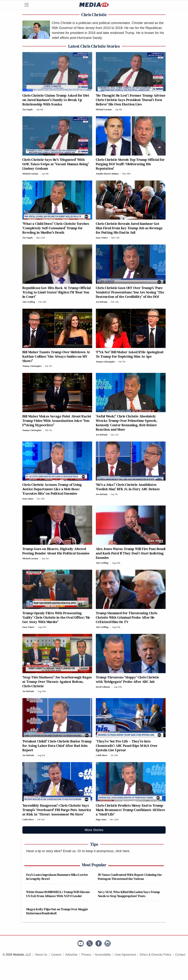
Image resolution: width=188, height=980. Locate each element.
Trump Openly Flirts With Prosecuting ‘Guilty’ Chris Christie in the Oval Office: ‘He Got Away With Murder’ (56, 617)
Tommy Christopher (32, 366)
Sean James (28, 499)
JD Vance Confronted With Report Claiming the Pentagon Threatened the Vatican (130, 877)
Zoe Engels (28, 110)
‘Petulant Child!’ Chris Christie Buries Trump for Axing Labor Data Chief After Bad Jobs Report (57, 746)
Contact (180, 955)
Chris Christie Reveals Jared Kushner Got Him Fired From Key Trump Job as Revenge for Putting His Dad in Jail (129, 228)
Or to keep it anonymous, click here (103, 851)
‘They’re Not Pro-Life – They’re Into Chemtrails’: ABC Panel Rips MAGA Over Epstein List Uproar (127, 746)
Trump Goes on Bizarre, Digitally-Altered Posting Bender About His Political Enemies (56, 551)
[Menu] (29, 5)
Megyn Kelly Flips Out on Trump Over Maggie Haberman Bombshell (57, 911)
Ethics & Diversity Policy (156, 955)
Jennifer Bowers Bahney (107, 174)
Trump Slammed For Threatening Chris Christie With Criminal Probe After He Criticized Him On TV (127, 617)
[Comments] (46, 110)
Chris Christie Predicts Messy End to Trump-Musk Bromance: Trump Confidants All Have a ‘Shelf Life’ (130, 810)
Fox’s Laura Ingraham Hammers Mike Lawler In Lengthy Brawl (57, 877)
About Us (41, 955)
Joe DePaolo (102, 302)
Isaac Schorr (102, 238)
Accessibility (103, 955)
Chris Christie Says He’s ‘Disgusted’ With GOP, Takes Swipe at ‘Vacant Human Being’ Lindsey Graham (56, 164)
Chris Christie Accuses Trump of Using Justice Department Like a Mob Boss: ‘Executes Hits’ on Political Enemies (52, 489)
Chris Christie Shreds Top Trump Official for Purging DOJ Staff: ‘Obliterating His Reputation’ (130, 164)
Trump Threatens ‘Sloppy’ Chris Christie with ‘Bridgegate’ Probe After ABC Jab (128, 679)
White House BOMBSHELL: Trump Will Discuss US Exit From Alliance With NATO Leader (58, 894)
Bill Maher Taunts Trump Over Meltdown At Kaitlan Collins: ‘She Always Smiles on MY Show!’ (56, 356)
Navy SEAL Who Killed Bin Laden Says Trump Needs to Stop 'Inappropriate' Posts (129, 894)
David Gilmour (103, 687)
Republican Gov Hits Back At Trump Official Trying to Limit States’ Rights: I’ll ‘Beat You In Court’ (57, 292)
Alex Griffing (29, 302)
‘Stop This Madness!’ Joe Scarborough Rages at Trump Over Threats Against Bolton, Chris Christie (57, 682)
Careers (56, 955)
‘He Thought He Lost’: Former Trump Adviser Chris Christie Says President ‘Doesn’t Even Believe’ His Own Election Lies (131, 100)
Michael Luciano (104, 110)
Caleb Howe (102, 755)
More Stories (94, 830)
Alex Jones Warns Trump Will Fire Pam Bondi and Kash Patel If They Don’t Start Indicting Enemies (131, 553)
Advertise (72, 955)
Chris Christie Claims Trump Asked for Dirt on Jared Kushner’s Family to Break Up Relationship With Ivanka (56, 100)
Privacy (86, 955)
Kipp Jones (101, 820)
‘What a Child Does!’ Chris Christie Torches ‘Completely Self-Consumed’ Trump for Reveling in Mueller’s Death (56, 228)
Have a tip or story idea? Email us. (51, 851)
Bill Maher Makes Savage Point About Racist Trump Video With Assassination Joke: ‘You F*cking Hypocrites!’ (57, 421)
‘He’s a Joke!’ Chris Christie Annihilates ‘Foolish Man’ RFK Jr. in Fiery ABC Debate (128, 487)
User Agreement (125, 955)
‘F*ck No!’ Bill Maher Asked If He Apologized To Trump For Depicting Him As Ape (130, 354)
